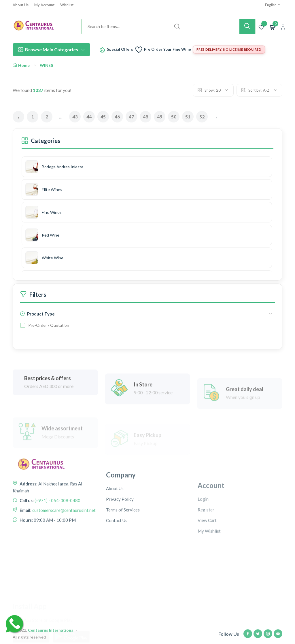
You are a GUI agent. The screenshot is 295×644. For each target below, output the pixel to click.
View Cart (207, 556)
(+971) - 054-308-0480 (57, 524)
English (273, 5)
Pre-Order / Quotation (49, 325)
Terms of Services (123, 543)
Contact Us (117, 553)
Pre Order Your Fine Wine (168, 49)
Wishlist (67, 5)
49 (160, 117)
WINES (46, 65)
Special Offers (120, 49)
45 (103, 117)
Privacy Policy (120, 532)
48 (145, 117)
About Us (21, 5)
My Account (44, 5)
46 (117, 117)
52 (202, 117)
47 (131, 117)
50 (174, 117)
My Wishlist (209, 566)
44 (89, 117)
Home (21, 65)
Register (206, 545)
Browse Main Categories (51, 49)
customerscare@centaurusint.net (64, 533)
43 (75, 117)
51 (188, 117)
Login (203, 534)
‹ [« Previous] (19, 117)
